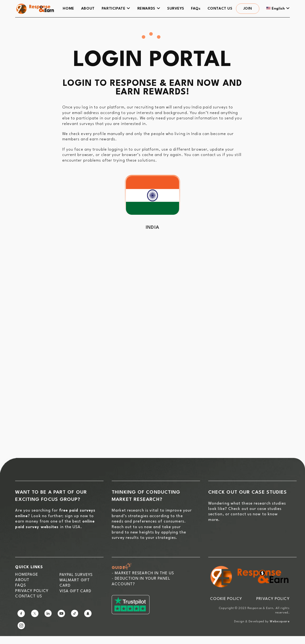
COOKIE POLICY (226, 599)
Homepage (27, 575)
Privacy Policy (32, 591)
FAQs (20, 585)
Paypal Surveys (76, 575)
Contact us (29, 596)
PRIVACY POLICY (273, 599)
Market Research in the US (144, 573)
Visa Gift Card (75, 591)
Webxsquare (280, 621)
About (22, 580)
